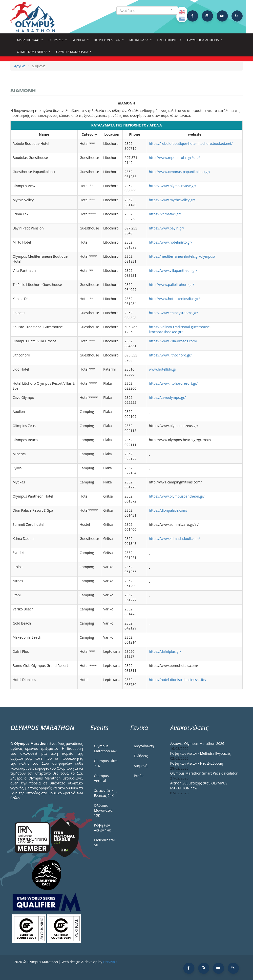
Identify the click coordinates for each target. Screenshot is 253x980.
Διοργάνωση (144, 746)
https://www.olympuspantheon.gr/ (177, 496)
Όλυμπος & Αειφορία (204, 42)
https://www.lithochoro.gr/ (170, 355)
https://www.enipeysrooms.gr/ (173, 313)
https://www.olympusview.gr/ (173, 186)
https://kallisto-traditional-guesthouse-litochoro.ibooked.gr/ (180, 329)
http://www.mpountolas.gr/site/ (174, 158)
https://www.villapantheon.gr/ (173, 270)
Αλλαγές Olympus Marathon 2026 (197, 743)
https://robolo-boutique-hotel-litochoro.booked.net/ (191, 143)
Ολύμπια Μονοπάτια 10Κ (103, 810)
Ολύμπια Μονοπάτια (73, 53)
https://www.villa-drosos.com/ (173, 341)
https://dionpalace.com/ (168, 510)
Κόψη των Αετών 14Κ (102, 828)
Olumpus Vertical (101, 778)
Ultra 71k (57, 42)
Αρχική (20, 66)
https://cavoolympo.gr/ (167, 397)
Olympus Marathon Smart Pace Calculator (204, 773)
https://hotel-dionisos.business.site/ (178, 680)
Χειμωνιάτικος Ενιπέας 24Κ (105, 793)
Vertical (80, 42)
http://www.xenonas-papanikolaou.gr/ (180, 172)
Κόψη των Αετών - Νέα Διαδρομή (197, 763)
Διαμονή (141, 766)
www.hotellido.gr (163, 369)
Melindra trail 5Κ (105, 842)
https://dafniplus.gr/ (165, 651)
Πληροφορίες (169, 42)
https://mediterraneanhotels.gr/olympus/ (182, 256)
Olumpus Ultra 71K (106, 763)
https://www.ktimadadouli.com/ (174, 539)
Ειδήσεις (141, 756)
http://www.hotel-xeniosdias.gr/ (174, 299)
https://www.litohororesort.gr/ (173, 383)
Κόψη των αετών (108, 42)
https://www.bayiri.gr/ (167, 228)
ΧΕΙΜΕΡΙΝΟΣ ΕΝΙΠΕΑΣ (33, 53)
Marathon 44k (29, 42)
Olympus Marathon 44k (105, 748)
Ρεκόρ (139, 776)
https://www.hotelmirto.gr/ (171, 242)
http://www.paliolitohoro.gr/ (172, 285)
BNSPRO (110, 962)
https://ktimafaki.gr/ (165, 214)
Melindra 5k (139, 42)
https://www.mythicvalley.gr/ (172, 200)
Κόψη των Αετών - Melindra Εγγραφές (200, 753)
